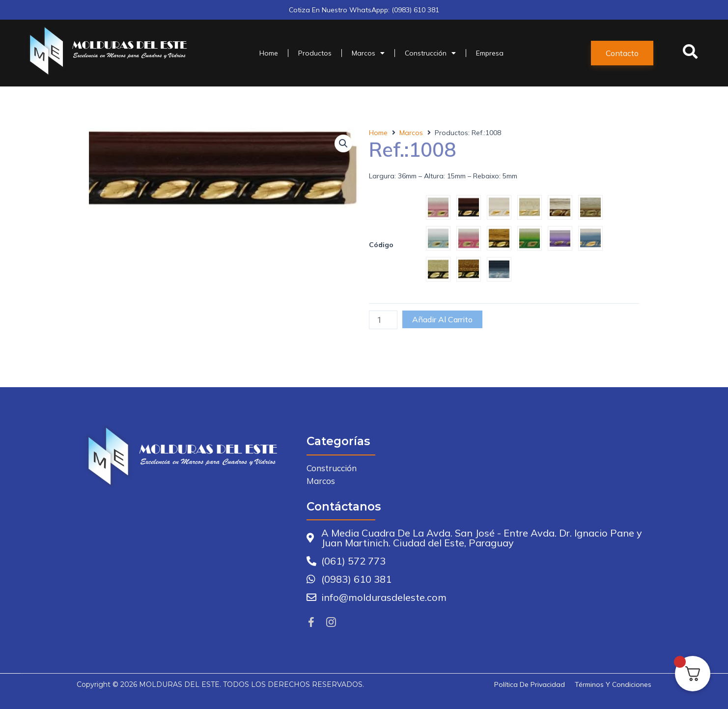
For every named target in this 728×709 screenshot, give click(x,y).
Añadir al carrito (442, 319)
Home (269, 53)
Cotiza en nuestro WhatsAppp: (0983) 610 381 (364, 10)
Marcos (368, 53)
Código (381, 245)
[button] (622, 53)
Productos (315, 53)
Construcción (430, 53)
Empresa (490, 53)
